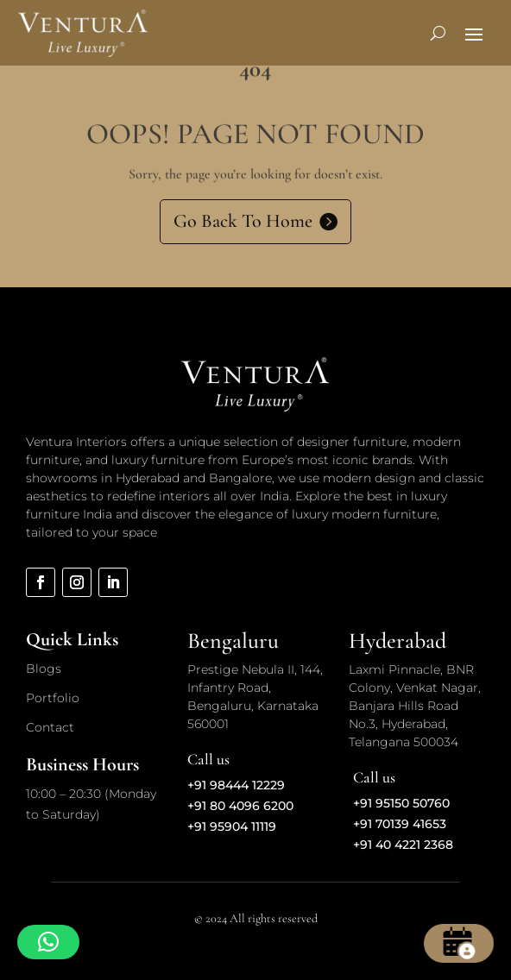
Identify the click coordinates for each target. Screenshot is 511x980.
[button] (48, 942)
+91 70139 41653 (400, 824)
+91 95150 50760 (401, 803)
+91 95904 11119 (232, 826)
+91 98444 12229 (236, 785)
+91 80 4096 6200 (240, 806)
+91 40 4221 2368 (403, 845)
